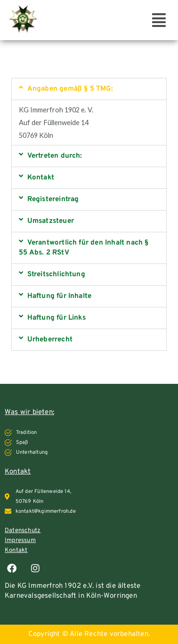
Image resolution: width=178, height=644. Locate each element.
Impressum (20, 541)
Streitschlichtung (56, 275)
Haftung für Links (57, 318)
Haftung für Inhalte (60, 296)
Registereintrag (53, 199)
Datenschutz (23, 531)
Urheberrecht (50, 340)
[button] (159, 20)
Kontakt (41, 178)
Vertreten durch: (55, 156)
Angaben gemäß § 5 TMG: (70, 89)
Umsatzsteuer (51, 221)
